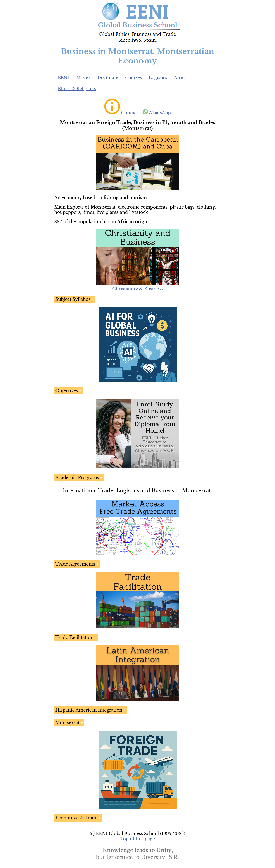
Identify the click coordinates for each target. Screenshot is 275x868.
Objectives (67, 391)
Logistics (158, 78)
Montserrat (67, 723)
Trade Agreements (75, 564)
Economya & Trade (76, 818)
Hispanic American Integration (89, 710)
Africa (180, 78)
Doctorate (108, 78)
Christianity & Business (137, 289)
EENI (64, 78)
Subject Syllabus (73, 299)
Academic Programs (77, 478)
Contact (129, 113)
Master (83, 78)
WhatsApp (157, 113)
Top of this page (137, 839)
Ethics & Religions (77, 89)
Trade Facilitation (75, 637)
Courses (133, 78)
